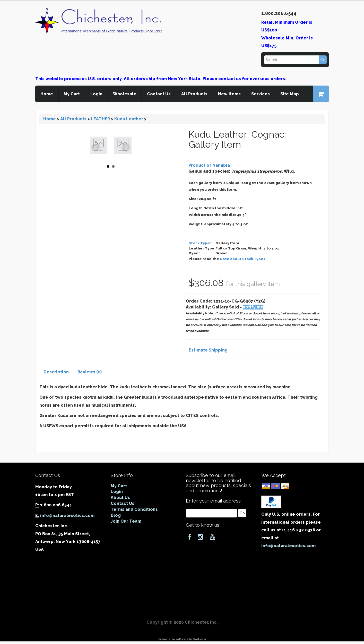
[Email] (211, 513)
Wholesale (125, 94)
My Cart (72, 94)
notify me (253, 307)
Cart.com (200, 639)
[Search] (295, 60)
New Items (229, 94)
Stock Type (199, 243)
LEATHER (100, 119)
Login (96, 94)
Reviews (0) (90, 372)
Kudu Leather (129, 119)
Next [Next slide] (126, 148)
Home (47, 94)
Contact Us (159, 94)
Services (261, 94)
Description (56, 372)
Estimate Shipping (208, 350)
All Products (194, 94)
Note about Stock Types (243, 259)
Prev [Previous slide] (96, 148)
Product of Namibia (209, 165)
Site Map (290, 94)
